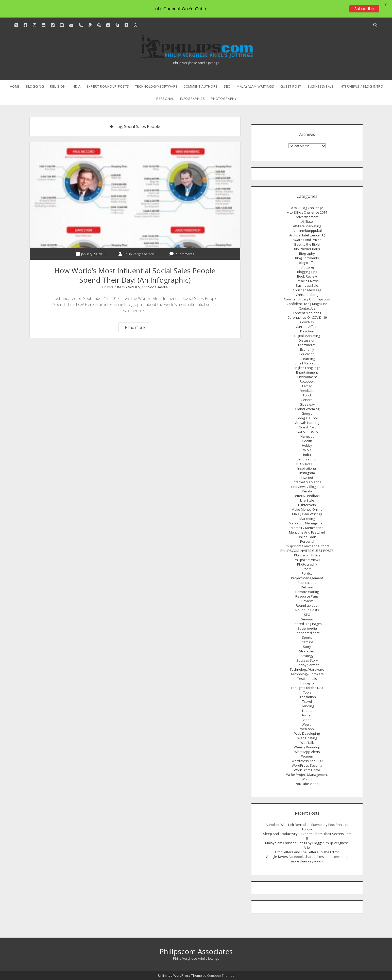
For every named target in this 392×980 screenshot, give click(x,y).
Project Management (307, 578)
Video (307, 720)
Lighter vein (307, 505)
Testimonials (307, 679)
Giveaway (307, 404)
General (307, 400)
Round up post (307, 605)
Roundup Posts (307, 610)
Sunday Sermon (307, 665)
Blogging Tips (307, 272)
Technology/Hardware (307, 669)
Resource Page (307, 596)
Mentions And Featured (307, 532)
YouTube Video (307, 784)
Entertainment (307, 372)
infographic (307, 459)
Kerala (307, 491)
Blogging (35, 86)
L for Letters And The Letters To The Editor (307, 852)
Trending (307, 706)
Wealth (307, 724)
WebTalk (307, 743)
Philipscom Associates (196, 951)
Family (307, 386)
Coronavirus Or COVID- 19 (307, 317)
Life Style (307, 500)
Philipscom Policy (307, 555)
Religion (58, 86)
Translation (307, 697)
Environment (307, 377)
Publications (307, 583)
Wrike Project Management (307, 775)
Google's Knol (307, 418)
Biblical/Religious (307, 249)
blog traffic (307, 263)
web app (307, 729)
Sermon (307, 619)
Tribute (307, 711)
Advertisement (307, 217)
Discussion (307, 340)
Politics (307, 573)
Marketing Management (307, 523)
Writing (307, 779)
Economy (307, 349)
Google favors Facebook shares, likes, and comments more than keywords (307, 859)
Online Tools (307, 537)
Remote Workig (307, 592)
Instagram (307, 473)
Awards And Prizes (307, 240)
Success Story (307, 660)
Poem (307, 569)
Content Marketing (307, 313)
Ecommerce (307, 345)
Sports (307, 637)
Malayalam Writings (255, 86)
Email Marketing (307, 363)
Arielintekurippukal (307, 231)
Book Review (307, 276)
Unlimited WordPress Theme (180, 975)
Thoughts (307, 683)
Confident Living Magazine (307, 304)
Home (15, 86)
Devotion (307, 331)
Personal (165, 99)
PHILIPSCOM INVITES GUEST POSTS (307, 551)
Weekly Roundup (307, 747)
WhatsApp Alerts (307, 752)
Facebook (307, 381)
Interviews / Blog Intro (362, 86)
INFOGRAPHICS (193, 99)
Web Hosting (307, 738)
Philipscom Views (307, 560)
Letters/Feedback (307, 496)
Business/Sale (320, 86)
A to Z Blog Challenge (307, 208)
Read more (138, 328)
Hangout (307, 436)
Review (307, 601)
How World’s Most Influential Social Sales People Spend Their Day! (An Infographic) (135, 195)
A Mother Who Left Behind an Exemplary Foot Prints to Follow (307, 827)
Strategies (307, 651)
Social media (158, 287)
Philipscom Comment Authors (307, 546)
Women (307, 756)
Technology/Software (156, 86)
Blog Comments (307, 258)
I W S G (307, 450)
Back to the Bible (307, 244)
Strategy (307, 656)
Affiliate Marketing (307, 226)
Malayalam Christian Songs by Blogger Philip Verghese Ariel (307, 845)
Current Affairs (307, 327)
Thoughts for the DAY (307, 688)
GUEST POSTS (307, 432)
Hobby (307, 445)
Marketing (307, 519)
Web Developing (307, 733)
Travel (307, 701)
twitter (307, 715)
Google (307, 413)
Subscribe (364, 9)
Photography (224, 99)
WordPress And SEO (307, 761)
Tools (307, 692)
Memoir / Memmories (307, 528)
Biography (307, 253)
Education (307, 354)
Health (307, 441)
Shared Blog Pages (307, 624)
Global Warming (307, 409)
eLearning (307, 359)
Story (307, 647)
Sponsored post (307, 633)
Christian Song (307, 295)
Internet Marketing (307, 482)
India (76, 86)
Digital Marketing (307, 336)
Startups (307, 642)
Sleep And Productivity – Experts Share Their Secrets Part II (307, 836)
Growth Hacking (307, 423)
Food (307, 395)
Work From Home (307, 770)
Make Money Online (307, 509)
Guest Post (291, 86)
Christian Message (307, 290)
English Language (307, 368)
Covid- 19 (307, 322)
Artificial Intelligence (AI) (307, 235)
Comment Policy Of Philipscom (307, 299)
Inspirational (307, 468)
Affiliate (307, 221)
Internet (307, 477)
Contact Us (307, 308)
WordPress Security (307, 765)
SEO (227, 86)
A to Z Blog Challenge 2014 (307, 212)
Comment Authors (201, 86)
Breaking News (307, 281)
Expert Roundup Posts (108, 86)
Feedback (307, 391)
